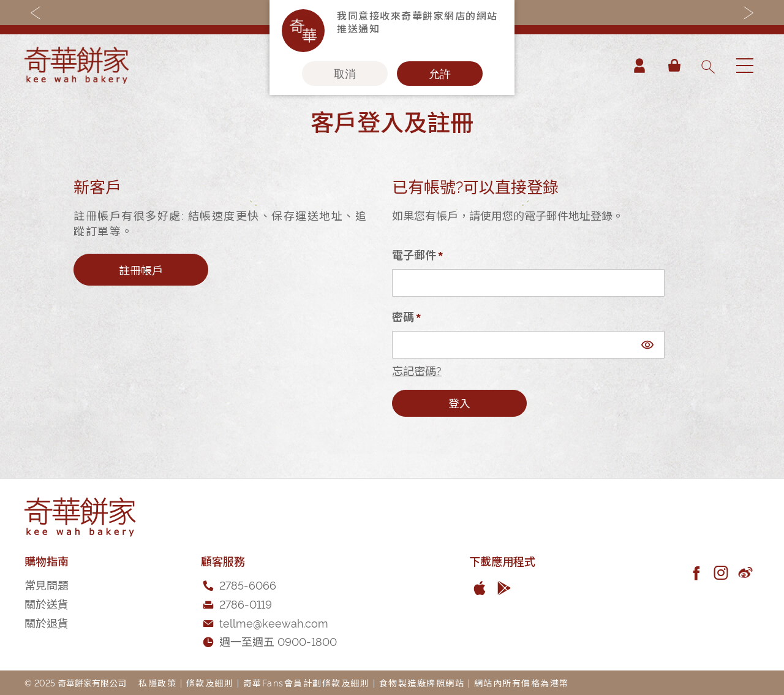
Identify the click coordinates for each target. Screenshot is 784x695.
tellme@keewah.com (274, 622)
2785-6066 (248, 584)
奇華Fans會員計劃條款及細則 (307, 682)
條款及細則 (210, 682)
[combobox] (707, 66)
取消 (345, 74)
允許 (440, 74)
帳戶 (639, 66)
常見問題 (47, 584)
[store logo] (77, 65)
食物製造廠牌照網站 (422, 682)
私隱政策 (157, 682)
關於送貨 (47, 603)
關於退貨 (47, 622)
